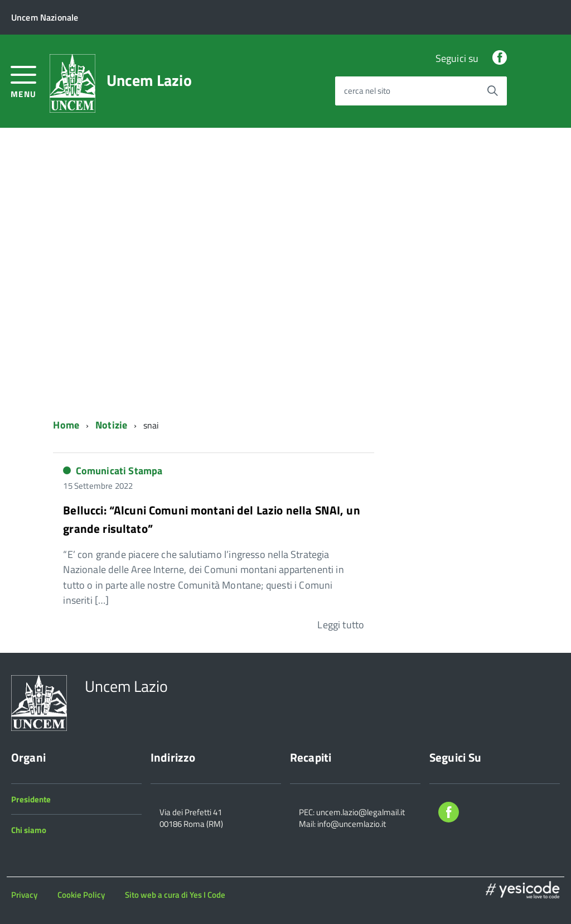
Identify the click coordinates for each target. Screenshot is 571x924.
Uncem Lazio (149, 80)
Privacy (24, 895)
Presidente (31, 799)
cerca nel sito (367, 91)
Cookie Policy (81, 895)
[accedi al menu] (24, 81)
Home (66, 425)
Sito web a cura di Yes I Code (175, 895)
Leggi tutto (341, 625)
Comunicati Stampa (119, 471)
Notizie (111, 425)
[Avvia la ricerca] (492, 91)
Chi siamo (29, 830)
